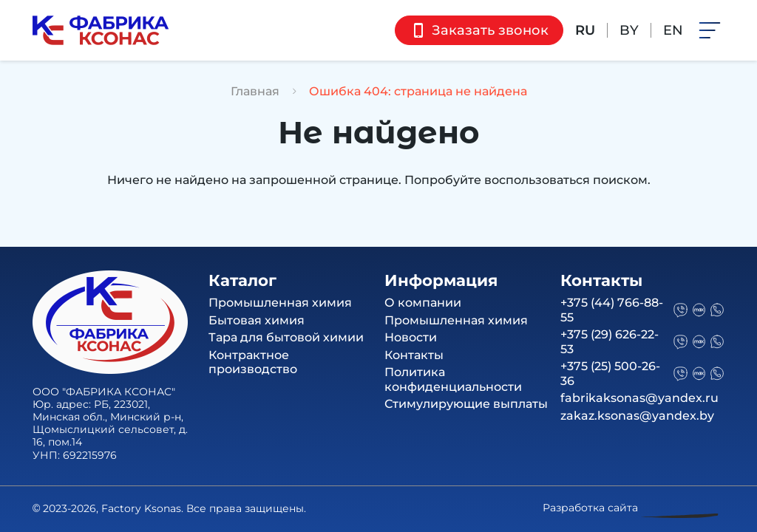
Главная (255, 91)
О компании (423, 303)
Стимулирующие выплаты (466, 404)
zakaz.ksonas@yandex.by (637, 416)
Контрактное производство (253, 362)
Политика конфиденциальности (453, 379)
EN (673, 30)
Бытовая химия (257, 320)
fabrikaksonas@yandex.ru (639, 398)
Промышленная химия (280, 303)
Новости (411, 337)
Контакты (414, 355)
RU (585, 30)
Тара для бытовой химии (286, 337)
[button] (710, 29)
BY (629, 30)
